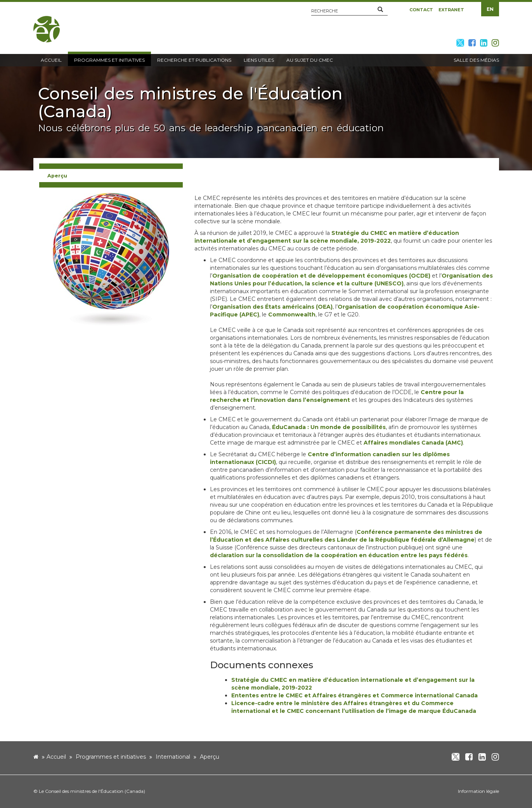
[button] (380, 10)
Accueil (56, 757)
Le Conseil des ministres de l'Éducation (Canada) (92, 791)
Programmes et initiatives (111, 757)
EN (490, 9)
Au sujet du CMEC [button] (310, 60)
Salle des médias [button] (476, 60)
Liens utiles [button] (259, 60)
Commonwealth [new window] (292, 315)
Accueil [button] (51, 60)
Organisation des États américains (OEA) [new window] (272, 307)
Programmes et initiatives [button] (109, 60)
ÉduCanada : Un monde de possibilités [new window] (329, 427)
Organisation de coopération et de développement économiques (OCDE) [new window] (321, 276)
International (173, 757)
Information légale (478, 791)
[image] (111, 259)
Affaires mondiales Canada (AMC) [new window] (413, 443)
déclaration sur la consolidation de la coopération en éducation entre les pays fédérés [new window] (339, 555)
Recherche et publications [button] (194, 60)
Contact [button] (421, 10)
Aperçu (210, 757)
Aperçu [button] (57, 176)
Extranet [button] (451, 10)
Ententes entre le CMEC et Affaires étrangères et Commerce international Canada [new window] (354, 695)
